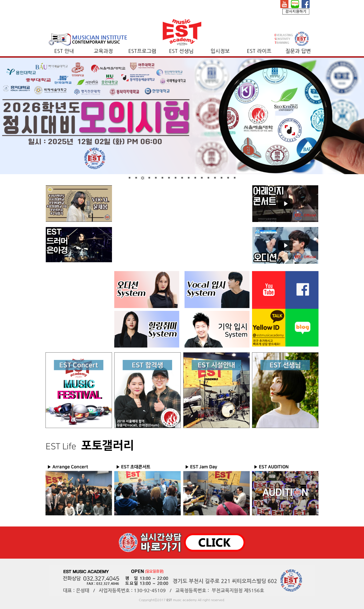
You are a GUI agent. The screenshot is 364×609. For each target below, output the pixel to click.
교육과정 (103, 51)
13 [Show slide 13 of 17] (208, 178)
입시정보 (220, 51)
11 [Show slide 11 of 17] (195, 178)
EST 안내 (64, 51)
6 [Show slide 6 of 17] (162, 178)
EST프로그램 (142, 51)
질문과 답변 (298, 51)
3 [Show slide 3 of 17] (143, 178)
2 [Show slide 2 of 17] (136, 178)
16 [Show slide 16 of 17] (228, 178)
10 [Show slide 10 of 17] (189, 178)
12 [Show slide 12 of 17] (202, 178)
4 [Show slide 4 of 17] (149, 178)
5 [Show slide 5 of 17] (156, 178)
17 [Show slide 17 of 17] (235, 178)
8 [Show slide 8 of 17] (175, 178)
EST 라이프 (259, 51)
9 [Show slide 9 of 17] (182, 178)
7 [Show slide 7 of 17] (169, 178)
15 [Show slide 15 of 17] (221, 178)
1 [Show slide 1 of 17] (129, 178)
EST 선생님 (181, 51)
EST (169, 600)
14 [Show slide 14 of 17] (215, 178)
